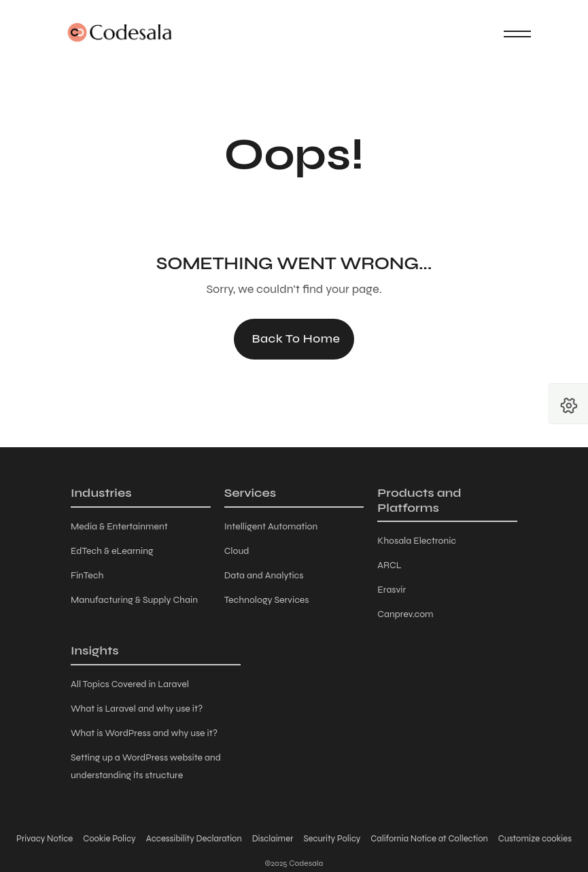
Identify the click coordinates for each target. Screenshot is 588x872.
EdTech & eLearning (112, 551)
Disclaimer (273, 839)
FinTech (87, 575)
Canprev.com (405, 614)
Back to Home (296, 338)
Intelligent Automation (271, 526)
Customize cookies (535, 839)
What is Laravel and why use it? (137, 709)
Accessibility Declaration (194, 839)
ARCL (389, 565)
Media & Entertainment (119, 526)
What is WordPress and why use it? (144, 733)
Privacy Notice (45, 839)
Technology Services (267, 600)
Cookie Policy (109, 839)
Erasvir (392, 590)
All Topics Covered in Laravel (130, 684)
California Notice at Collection (429, 839)
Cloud (237, 551)
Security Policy (332, 839)
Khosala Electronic (417, 541)
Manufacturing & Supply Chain (134, 600)
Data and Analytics (264, 575)
